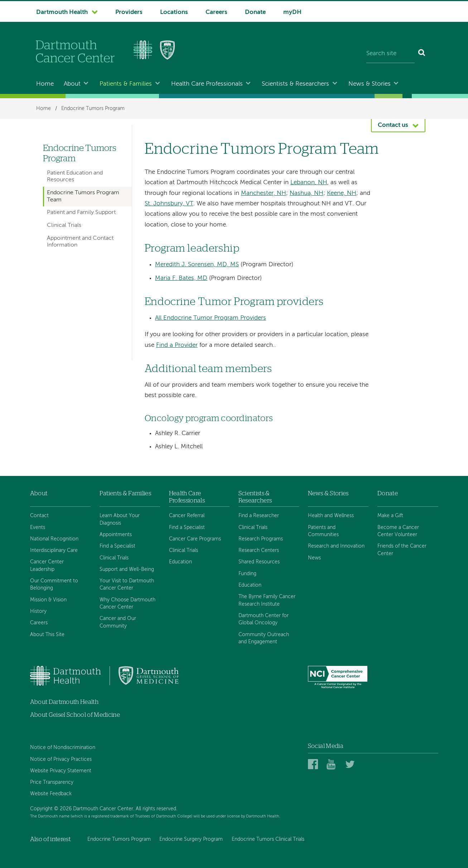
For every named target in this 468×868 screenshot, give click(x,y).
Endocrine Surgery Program (191, 839)
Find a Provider (177, 345)
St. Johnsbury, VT (169, 204)
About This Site (47, 635)
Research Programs (261, 539)
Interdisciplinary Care (54, 550)
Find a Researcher (259, 516)
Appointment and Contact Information (80, 242)
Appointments (116, 535)
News (314, 558)
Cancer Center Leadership (47, 566)
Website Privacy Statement (61, 771)
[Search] (422, 54)
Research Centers (259, 550)
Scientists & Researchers (295, 84)
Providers (129, 12)
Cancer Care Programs (195, 539)
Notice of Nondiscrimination (63, 748)
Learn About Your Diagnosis (120, 519)
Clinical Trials (64, 225)
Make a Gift (390, 516)
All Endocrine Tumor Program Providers (211, 318)
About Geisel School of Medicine (75, 715)
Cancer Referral (187, 516)
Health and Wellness (331, 516)
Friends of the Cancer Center (402, 550)
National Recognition (54, 539)
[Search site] (391, 54)
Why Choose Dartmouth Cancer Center (127, 604)
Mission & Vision (48, 600)
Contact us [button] (393, 125)
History (38, 611)
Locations (174, 12)
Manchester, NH (264, 193)
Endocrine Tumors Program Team (83, 196)
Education (180, 562)
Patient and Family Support (81, 213)
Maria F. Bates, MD (181, 278)
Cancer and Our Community (118, 622)
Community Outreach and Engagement (264, 638)
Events (38, 528)
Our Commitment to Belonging (54, 585)
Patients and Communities (323, 531)
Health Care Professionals (207, 84)
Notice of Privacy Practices (61, 759)
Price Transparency (52, 782)
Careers (216, 12)
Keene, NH (342, 193)
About (72, 84)
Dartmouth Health (62, 12)
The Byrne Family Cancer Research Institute (267, 600)
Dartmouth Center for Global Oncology (264, 619)
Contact (39, 516)
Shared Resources (259, 562)
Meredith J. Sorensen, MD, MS (197, 265)
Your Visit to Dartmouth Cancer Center (127, 585)
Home (45, 84)
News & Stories (370, 84)
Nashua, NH (307, 193)
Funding (247, 574)
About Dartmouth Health (64, 702)
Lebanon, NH (309, 183)
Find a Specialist (117, 546)
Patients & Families (126, 84)
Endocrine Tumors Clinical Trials (268, 839)
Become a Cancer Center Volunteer (398, 531)
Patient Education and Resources (75, 177)
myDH (292, 12)
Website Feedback (51, 794)
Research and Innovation (336, 546)
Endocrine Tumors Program (93, 109)
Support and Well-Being (127, 569)
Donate (255, 12)
